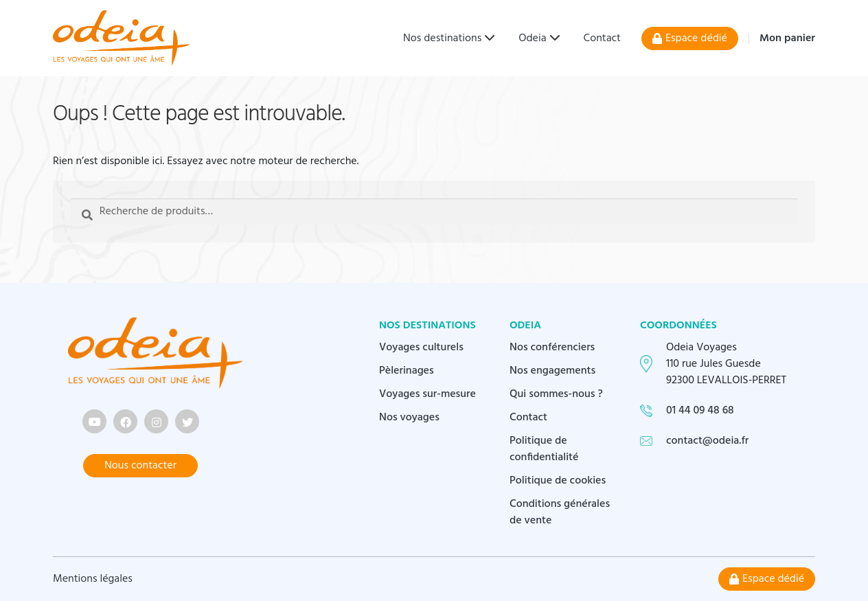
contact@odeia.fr (707, 441)
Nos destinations (442, 38)
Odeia (532, 38)
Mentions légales (93, 579)
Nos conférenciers (552, 348)
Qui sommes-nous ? (556, 394)
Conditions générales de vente (560, 512)
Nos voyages (409, 418)
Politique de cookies (558, 481)
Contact (602, 38)
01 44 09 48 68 (700, 411)
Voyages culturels (421, 348)
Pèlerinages (407, 371)
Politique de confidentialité (544, 449)
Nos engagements (552, 371)
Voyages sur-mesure (427, 394)
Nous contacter (140, 466)
